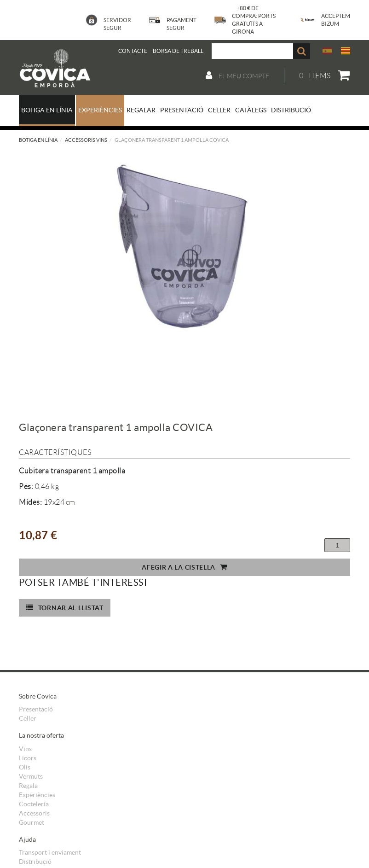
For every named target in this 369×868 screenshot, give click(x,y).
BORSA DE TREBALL (178, 51)
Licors (28, 758)
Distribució (35, 862)
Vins (25, 749)
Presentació (36, 709)
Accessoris (34, 813)
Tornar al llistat (65, 608)
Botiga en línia (38, 140)
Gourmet (32, 822)
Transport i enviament (50, 852)
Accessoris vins (86, 140)
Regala (28, 786)
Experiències (37, 795)
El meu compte (237, 76)
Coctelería (34, 804)
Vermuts (31, 776)
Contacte (133, 51)
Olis (25, 767)
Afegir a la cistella (184, 567)
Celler (28, 718)
